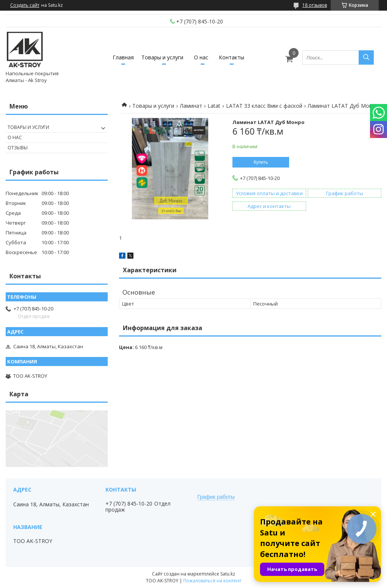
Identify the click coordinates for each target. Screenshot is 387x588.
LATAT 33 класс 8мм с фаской (264, 106)
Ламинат (191, 106)
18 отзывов (315, 5)
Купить (261, 162)
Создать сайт (25, 5)
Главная (123, 57)
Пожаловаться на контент (212, 581)
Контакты (231, 57)
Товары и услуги (162, 57)
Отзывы (18, 148)
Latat (214, 106)
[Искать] (366, 57)
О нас (201, 57)
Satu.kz (228, 574)
